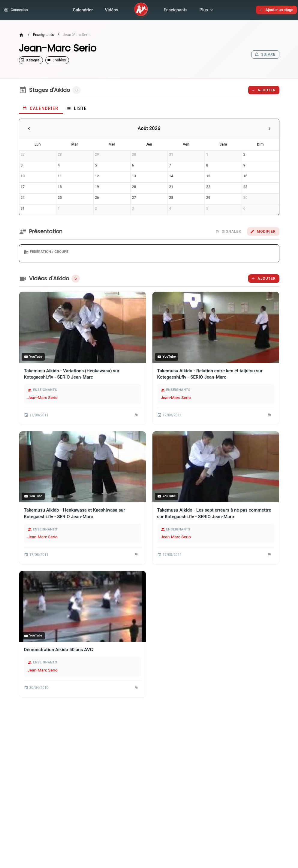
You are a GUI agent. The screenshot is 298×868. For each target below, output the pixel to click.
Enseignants (176, 11)
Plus (207, 11)
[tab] (41, 110)
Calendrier (83, 11)
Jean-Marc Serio (43, 399)
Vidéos (111, 11)
